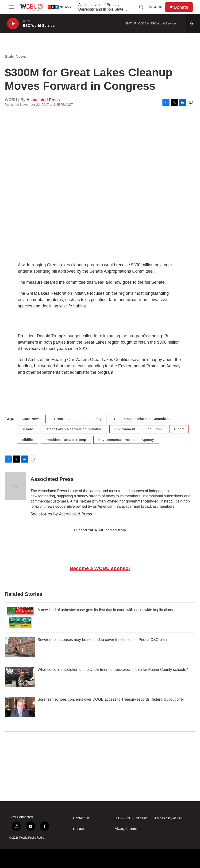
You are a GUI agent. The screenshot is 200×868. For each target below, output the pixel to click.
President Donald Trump (66, 440)
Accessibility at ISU (168, 818)
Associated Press (43, 100)
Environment (125, 429)
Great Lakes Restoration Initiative (74, 429)
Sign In (156, 7)
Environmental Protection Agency (126, 440)
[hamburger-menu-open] (12, 7)
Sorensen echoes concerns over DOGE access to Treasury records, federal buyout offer (111, 699)
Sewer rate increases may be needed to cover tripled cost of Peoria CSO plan (102, 640)
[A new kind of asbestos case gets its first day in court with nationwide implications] (20, 617)
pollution (155, 429)
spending (94, 419)
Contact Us (81, 818)
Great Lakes (64, 419)
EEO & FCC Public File (131, 818)
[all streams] (193, 24)
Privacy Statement (127, 829)
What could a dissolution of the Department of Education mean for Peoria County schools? (113, 670)
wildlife (27, 440)
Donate (181, 7)
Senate (27, 429)
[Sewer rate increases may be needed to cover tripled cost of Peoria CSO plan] (20, 647)
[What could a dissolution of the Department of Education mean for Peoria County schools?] (20, 677)
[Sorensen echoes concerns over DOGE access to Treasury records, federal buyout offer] (20, 707)
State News (15, 57)
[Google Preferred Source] (100, 762)
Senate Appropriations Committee (142, 419)
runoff (179, 429)
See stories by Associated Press (61, 514)
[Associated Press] (15, 486)
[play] (13, 24)
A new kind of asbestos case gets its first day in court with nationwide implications (105, 610)
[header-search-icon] (141, 7)
